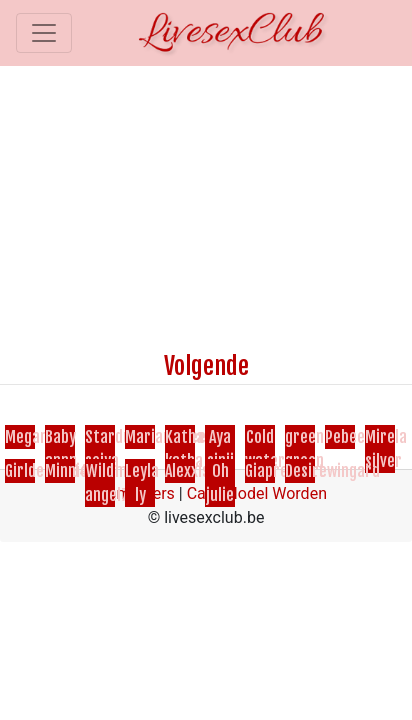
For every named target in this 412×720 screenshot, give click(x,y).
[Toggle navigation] (44, 33)
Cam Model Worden (257, 493)
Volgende (206, 366)
